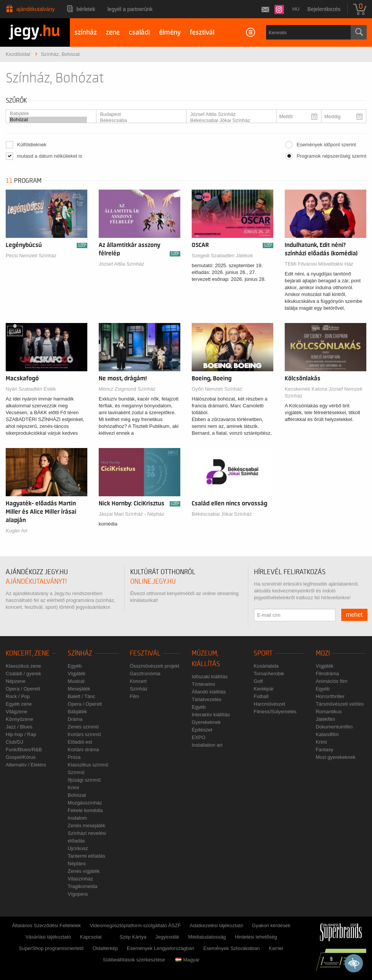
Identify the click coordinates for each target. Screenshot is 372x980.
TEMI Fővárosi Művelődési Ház (319, 264)
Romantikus (329, 712)
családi (139, 32)
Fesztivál (145, 653)
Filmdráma (327, 674)
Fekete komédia (85, 810)
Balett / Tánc (81, 696)
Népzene (16, 681)
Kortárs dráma (83, 750)
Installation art (207, 745)
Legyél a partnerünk (130, 9)
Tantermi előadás (86, 856)
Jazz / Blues (19, 727)
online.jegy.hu (153, 582)
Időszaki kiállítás (210, 677)
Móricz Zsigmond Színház (127, 389)
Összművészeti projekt (155, 666)
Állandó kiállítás (209, 692)
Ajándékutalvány (35, 9)
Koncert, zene (28, 653)
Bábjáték (48, 114)
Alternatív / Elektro (26, 765)
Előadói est (80, 742)
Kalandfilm (327, 734)
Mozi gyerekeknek (336, 757)
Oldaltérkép (105, 948)
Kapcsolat (91, 937)
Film (135, 696)
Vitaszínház (80, 879)
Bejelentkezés (324, 9)
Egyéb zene (19, 704)
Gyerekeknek (206, 722)
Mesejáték (79, 689)
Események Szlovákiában (231, 948)
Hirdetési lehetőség (256, 937)
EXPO (199, 737)
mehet (354, 615)
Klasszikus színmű (88, 765)
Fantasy (325, 750)
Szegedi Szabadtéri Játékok (222, 256)
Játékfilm (325, 719)
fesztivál (202, 32)
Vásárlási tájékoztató (48, 937)
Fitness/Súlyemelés (275, 712)
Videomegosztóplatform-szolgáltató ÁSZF (136, 925)
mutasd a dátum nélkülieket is (50, 156)
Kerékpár (264, 689)
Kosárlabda (266, 666)
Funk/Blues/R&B (24, 750)
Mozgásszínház (85, 803)
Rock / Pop (18, 696)
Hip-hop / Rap (21, 734)
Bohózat (48, 120)
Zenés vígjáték (84, 871)
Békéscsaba (138, 120)
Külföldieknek (32, 145)
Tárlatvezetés (206, 699)
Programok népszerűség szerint (331, 156)
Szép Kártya (133, 937)
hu (296, 9)
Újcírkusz (78, 848)
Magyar (187, 960)
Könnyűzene (19, 719)
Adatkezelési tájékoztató (216, 925)
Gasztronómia (145, 674)
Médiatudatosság (207, 937)
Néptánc (77, 864)
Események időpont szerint (326, 145)
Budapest (138, 114)
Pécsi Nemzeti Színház (31, 256)
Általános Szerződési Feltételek (46, 925)
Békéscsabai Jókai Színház (228, 120)
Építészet (202, 730)
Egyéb (75, 666)
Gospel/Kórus (21, 757)
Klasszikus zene (23, 666)
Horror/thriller (330, 696)
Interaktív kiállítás (211, 715)
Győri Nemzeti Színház (217, 389)
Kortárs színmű (84, 734)
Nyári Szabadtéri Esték (31, 389)
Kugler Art (17, 531)
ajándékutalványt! (36, 582)
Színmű (76, 772)
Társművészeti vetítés (340, 704)
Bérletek (86, 9)
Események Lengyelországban (161, 948)
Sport (263, 653)
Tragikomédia (82, 886)
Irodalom (77, 818)
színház (86, 32)
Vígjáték (76, 674)
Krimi (73, 788)
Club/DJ (14, 742)
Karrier (276, 948)
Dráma (75, 719)
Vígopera (78, 894)
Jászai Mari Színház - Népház (132, 514)
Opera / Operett (23, 689)
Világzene (17, 712)
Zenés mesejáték (86, 826)
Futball (261, 696)
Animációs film (332, 681)
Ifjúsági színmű (84, 780)
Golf (258, 681)
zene (113, 32)
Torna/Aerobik (269, 674)
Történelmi (203, 684)
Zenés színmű (83, 727)
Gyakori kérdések (271, 925)
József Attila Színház (228, 114)
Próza (74, 757)
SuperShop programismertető (51, 948)
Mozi (323, 653)
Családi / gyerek (23, 674)
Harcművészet (269, 704)
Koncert (138, 681)
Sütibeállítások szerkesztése (134, 960)
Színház (80, 653)
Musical (76, 681)
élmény (170, 32)
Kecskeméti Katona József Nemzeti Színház (323, 392)
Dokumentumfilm (334, 727)
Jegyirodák (167, 937)
